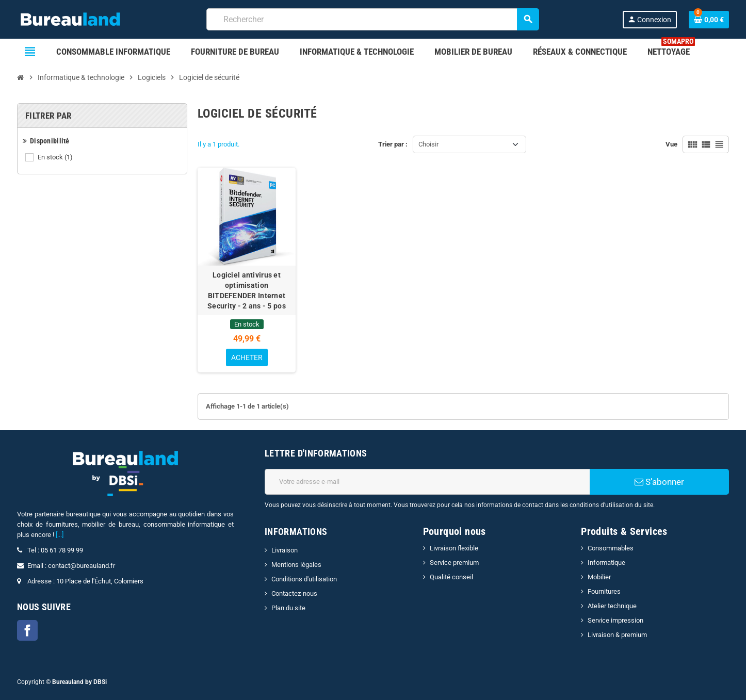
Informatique (606, 563)
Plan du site (288, 608)
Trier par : (393, 144)
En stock (56, 157)
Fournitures (604, 591)
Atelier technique (612, 606)
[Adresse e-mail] (427, 482)
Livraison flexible (454, 548)
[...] (60, 535)
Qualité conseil (451, 577)
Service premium (454, 563)
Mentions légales (296, 565)
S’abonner (659, 482)
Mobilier (599, 577)
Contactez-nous (294, 593)
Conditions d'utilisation (304, 579)
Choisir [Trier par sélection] (428, 144)
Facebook (27, 630)
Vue (671, 144)
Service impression (615, 620)
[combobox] (373, 19)
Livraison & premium (617, 635)
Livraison (285, 550)
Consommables (611, 548)
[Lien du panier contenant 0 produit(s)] (709, 20)
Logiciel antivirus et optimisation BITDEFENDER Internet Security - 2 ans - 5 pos (247, 290)
